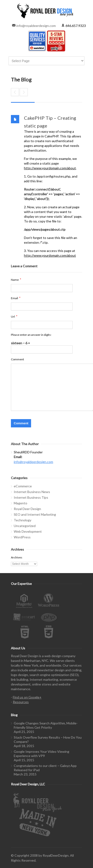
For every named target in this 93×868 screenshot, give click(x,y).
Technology (23, 520)
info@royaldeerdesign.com (36, 26)
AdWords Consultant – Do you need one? (15, 92)
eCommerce (23, 486)
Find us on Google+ (27, 697)
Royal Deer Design (27, 509)
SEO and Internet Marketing (35, 514)
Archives (17, 557)
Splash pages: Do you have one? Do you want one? (24, 92)
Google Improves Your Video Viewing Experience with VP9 (42, 754)
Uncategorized (25, 526)
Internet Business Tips (31, 497)
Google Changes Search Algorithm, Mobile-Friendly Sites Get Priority (46, 725)
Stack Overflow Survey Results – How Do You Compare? (48, 739)
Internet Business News (32, 492)
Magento (21, 503)
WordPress (22, 537)
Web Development (28, 531)
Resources (21, 702)
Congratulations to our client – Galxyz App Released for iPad (45, 768)
